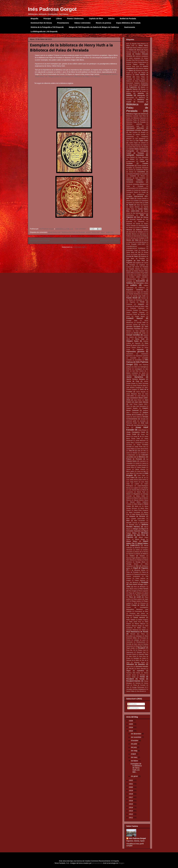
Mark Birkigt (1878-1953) (140, 514)
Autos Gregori (133, 85)
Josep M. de (138, 436)
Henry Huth (96, 232)
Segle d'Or (110, 232)
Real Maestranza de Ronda (137, 632)
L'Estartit (143, 453)
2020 (131, 787)
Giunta (136, 333)
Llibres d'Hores (140, 469)
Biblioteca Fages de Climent (136, 114)
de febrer (135, 761)
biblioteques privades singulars (137, 130)
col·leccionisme (131, 188)
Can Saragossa (140, 139)
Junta (128, 453)
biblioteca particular (134, 124)
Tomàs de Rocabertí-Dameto (137, 680)
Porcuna (143, 603)
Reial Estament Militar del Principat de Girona (137, 638)
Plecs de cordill (135, 597)
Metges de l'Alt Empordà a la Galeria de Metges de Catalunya (94, 27)
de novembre (136, 737)
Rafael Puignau (143, 620)
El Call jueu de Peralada (136, 238)
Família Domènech (135, 294)
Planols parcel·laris (142, 595)
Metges (136, 529)
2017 (131, 797)
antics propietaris (135, 58)
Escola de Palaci (132, 256)
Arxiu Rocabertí (140, 81)
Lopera (137, 484)
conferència (141, 194)
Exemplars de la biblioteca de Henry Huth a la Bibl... (136, 768)
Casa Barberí (131, 157)
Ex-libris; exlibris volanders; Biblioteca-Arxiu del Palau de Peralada (137, 279)
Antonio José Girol (133, 66)
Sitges (128, 671)
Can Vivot (129, 141)
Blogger (121, 863)
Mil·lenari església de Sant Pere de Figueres (137, 535)
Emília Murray (142, 242)
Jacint (143, 373)
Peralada (145, 582)
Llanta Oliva (130, 467)
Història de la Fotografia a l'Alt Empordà (47, 27)
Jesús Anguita (141, 392)
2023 (131, 731)
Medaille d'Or (133, 525)
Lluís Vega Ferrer (132, 482)
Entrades (132, 704)
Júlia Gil (131, 451)
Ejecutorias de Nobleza (141, 236)
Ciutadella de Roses (137, 176)
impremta (140, 350)
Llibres (59, 19)
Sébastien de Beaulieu (136, 664)
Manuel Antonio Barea (141, 500)
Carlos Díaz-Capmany (133, 145)
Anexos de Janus (135, 50)
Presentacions (63, 23)
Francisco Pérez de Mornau (136, 314)
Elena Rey (132, 242)
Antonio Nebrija (143, 68)
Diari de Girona (142, 217)
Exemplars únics (142, 283)
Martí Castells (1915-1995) (136, 519)
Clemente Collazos (134, 180)
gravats (146, 335)
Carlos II (145, 145)
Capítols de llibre (96, 19)
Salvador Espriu (131, 654)
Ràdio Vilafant (131, 620)
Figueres (132, 302)
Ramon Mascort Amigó (134, 626)
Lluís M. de (142, 478)
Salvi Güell (132, 656)
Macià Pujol (141, 492)
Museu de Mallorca (142, 554)
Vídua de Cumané (139, 685)
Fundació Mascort (135, 318)
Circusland (145, 174)
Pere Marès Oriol (132, 589)
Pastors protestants (133, 576)
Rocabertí (142, 648)
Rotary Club (142, 650)
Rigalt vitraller (131, 648)
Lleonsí (129, 469)
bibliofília (141, 93)
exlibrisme (142, 288)
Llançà (137, 463)
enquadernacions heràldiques (136, 248)
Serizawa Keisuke (142, 666)
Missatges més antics (109, 241)
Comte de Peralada (140, 190)
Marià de (138, 506)
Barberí (143, 87)
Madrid (128, 494)
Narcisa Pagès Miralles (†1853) (136, 558)
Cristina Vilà (138, 203)
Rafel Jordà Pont (135, 622)
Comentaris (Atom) (80, 247)
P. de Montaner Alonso (137, 570)
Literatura (143, 461)
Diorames (141, 221)
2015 (131, 804)
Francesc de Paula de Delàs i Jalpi (137, 306)
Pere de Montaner (140, 587)
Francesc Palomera (137, 308)
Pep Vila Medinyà (132, 582)
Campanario (130, 137)
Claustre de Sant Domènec (136, 178)
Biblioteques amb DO (135, 126)
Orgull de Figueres (141, 568)
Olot (137, 566)
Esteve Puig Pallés (142, 273)
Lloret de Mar (141, 471)
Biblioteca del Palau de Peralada (73, 232)
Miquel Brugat (140, 539)
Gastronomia (130, 27)
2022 (131, 780)
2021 (131, 784)
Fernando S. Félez (142, 300)
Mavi (128, 521)
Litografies (130, 463)
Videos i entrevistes (82, 23)
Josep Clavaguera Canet (136, 432)
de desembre (136, 734)
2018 (131, 794)
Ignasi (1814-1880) (139, 345)
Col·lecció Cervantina (135, 182)
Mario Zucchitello (135, 512)
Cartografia (130, 151)
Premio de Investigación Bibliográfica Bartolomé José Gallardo (137, 609)
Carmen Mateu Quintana (137, 149)
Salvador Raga (143, 654)
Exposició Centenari (135, 290)
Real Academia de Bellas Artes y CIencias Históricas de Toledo (137, 628)
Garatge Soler (132, 321)
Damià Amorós (134, 207)
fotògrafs (141, 304)
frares (128, 316)
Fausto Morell (132, 298)
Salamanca (130, 652)
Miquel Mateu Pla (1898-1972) (137, 544)
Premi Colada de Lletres (136, 605)
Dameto (146, 205)
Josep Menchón (141, 440)
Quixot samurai (139, 617)
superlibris (140, 671)
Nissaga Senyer (132, 564)
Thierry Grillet (131, 677)
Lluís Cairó (141, 475)
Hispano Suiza (132, 341)
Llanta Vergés (141, 467)
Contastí (136, 201)
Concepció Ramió (132, 192)
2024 (131, 727)
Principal (47, 19)
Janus (103, 232)
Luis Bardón (144, 488)
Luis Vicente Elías (134, 490)
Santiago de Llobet (140, 658)
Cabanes (129, 134)
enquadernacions (132, 246)
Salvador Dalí (141, 652)
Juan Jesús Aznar (143, 449)
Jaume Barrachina (135, 377)
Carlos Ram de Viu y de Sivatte (138, 147)
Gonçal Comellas (133, 335)
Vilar (128, 687)
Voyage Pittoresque (138, 687)
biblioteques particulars (135, 128)
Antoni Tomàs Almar (140, 62)
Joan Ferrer (138, 400)
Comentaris (133, 708)
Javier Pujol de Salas (139, 386)
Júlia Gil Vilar (142, 451)
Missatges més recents (40, 241)
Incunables (138, 360)
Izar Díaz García (138, 371)
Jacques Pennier (132, 375)
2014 (131, 807)
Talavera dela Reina (133, 673)
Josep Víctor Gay (140, 447)
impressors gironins (142, 356)
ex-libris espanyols (142, 275)
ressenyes (129, 642)
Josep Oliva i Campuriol (134, 443)
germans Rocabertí (133, 327)
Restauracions (141, 642)
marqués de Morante (137, 516)
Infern (136, 367)
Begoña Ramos (132, 89)
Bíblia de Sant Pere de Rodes (136, 91)
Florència (129, 304)
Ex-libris (131, 275)
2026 (131, 721)
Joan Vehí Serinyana (139, 406)
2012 (131, 814)
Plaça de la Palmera (135, 593)
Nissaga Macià (140, 562)
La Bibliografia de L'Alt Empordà (44, 32)
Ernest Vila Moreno (140, 254)
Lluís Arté (139, 473)
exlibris (88, 232)
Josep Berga (142, 430)
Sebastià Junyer (139, 662)
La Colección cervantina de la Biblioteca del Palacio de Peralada (137, 457)
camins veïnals (140, 134)
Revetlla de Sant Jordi (133, 644)
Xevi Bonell (140, 691)
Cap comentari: (81, 229)
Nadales (142, 556)
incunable (133, 358)
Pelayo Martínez (140, 580)
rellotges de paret (140, 640)
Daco (138, 205)
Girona (128, 333)
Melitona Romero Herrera (137, 526)
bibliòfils (129, 95)
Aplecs (131, 71)
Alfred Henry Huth (54, 232)
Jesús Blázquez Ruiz (134, 394)
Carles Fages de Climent (137, 143)
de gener (135, 776)
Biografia (34, 19)
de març (134, 757)
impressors (130, 354)
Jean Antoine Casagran (134, 387)
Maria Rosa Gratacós (141, 510)
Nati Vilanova (130, 560)
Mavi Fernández (140, 521)
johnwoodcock (97, 863)
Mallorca (129, 498)
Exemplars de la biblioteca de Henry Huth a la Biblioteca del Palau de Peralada (71, 48)
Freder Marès (140, 316)
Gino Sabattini (140, 331)
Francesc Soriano (132, 310)
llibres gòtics (130, 471)
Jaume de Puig (133, 381)
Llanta (144, 463)
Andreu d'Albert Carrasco (140, 48)
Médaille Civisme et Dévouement (137, 523)
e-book (137, 227)
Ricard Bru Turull (141, 646)
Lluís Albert (130, 473)
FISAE (142, 302)
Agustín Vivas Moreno (139, 44)
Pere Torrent (144, 589)
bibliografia (141, 96)
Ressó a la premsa (103, 23)
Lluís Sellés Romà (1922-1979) (136, 480)
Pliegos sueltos (136, 601)
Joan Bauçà (141, 396)
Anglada (143, 52)
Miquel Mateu (132, 541)
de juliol (134, 744)
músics (132, 556)
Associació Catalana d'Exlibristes (137, 83)
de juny (134, 747)
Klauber (135, 453)
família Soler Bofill (139, 296)
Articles (111, 19)
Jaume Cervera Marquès (136, 379)
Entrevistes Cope (132, 250)
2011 (131, 818)
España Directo (134, 269)
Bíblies (129, 93)
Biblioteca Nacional (140, 118)
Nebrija (139, 560)
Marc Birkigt (138, 504)
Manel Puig (138, 498)
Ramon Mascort (140, 624)
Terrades (143, 675)
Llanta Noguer (131, 465)
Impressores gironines (135, 352)
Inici (75, 241)
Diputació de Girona (133, 224)
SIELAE (131, 669)
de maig (134, 751)
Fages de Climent (142, 292)
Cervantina (141, 172)
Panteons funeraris (140, 574)
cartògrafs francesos (135, 155)
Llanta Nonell (142, 465)
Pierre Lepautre (143, 591)
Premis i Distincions (75, 19)
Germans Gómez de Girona (136, 325)
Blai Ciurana (133, 132)
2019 (131, 791)
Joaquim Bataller (132, 408)
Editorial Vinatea (142, 230)
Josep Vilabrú (131, 449)
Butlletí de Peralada (128, 19)
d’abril (134, 754)
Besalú (143, 89)
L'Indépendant (131, 455)
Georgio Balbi (141, 322)
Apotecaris (139, 71)
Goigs (144, 333)
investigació (138, 369)
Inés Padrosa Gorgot (52, 9)
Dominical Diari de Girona (41, 23)
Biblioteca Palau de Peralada (136, 120)
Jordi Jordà (136, 417)
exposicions (130, 292)
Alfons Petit (130, 46)
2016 (131, 801)
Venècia (138, 683)
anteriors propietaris (142, 56)
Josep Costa (131, 434)
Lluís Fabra (130, 478)
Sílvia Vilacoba (141, 669)
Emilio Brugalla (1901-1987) (136, 244)
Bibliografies (130, 98)
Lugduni (136, 488)
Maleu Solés (141, 496)
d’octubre (135, 740)
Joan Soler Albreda (141, 402)
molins (138, 550)
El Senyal (145, 240)
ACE (128, 44)
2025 (131, 724)
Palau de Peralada (132, 572)
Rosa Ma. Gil (131, 650)
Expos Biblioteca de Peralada (128, 23)
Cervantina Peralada (133, 174)
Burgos (143, 132)
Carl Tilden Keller (142, 141)
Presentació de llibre (141, 611)
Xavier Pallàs (130, 691)
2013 (131, 811)
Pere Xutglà (132, 591)
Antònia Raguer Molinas (135, 64)
